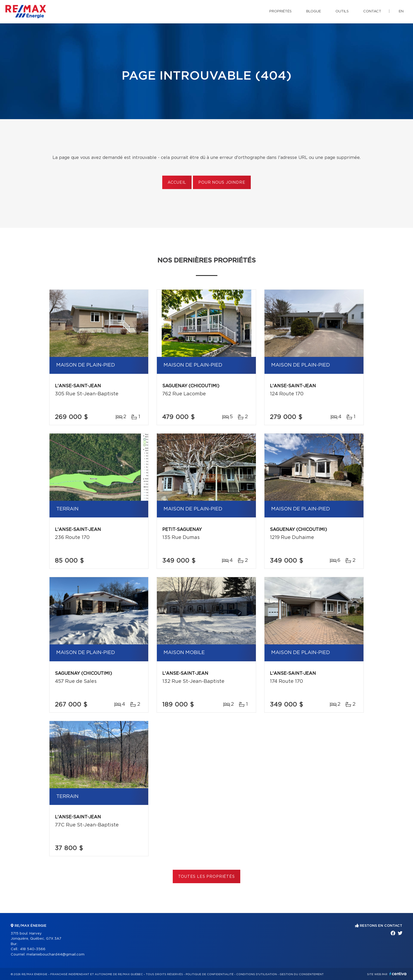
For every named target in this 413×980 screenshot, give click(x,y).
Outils (342, 11)
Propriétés (280, 11)
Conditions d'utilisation (257, 974)
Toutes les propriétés (206, 877)
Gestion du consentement (302, 974)
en (401, 11)
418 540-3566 (33, 949)
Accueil (177, 183)
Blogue (314, 11)
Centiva (398, 974)
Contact (372, 11)
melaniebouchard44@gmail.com (55, 955)
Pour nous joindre (222, 183)
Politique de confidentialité (210, 974)
